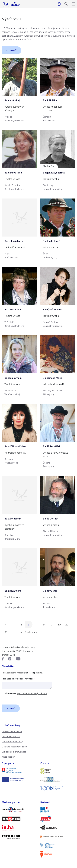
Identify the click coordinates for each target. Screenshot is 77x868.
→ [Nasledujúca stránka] (21, 632)
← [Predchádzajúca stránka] (6, 625)
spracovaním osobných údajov (32, 693)
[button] (73, 4)
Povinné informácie (11, 736)
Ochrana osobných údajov (14, 747)
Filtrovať (11, 50)
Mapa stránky (8, 757)
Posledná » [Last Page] (31, 632)
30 (6, 632)
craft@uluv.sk (8, 655)
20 (67, 625)
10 (59, 625)
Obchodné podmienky (13, 741)
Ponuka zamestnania (12, 731)
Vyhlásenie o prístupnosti (14, 752)
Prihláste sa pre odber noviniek (27, 682)
